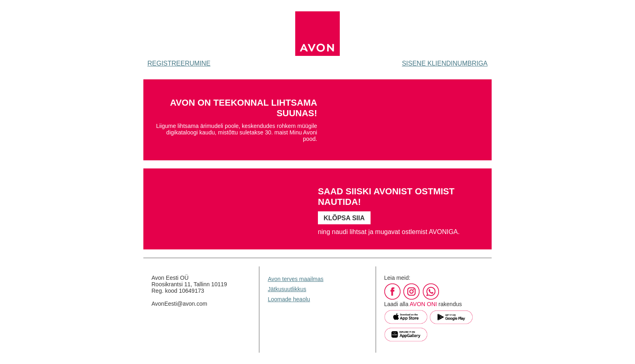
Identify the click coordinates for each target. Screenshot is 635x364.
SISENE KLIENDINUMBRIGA (445, 63)
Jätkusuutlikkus (287, 289)
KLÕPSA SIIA (344, 218)
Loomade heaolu (289, 299)
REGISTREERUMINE (179, 63)
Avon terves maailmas (295, 279)
